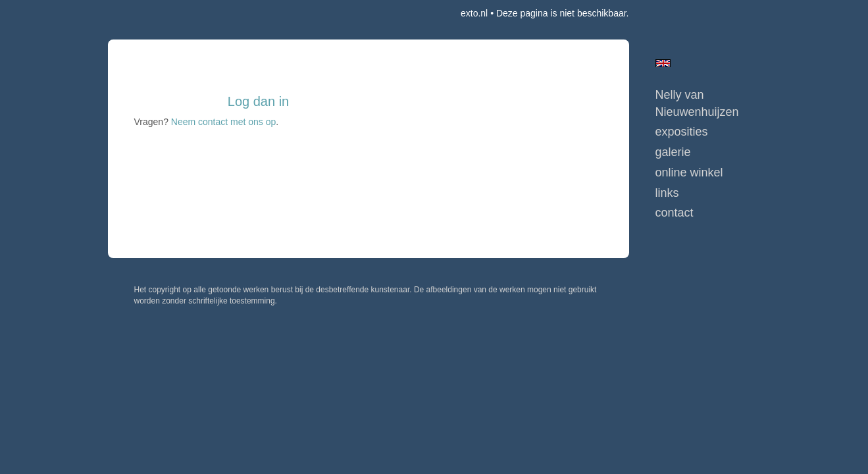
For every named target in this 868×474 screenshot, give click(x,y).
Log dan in (258, 101)
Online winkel (689, 172)
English (663, 63)
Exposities (682, 132)
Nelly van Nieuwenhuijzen (697, 103)
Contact (675, 213)
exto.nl (474, 13)
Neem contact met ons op (224, 122)
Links (667, 193)
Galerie (673, 152)
